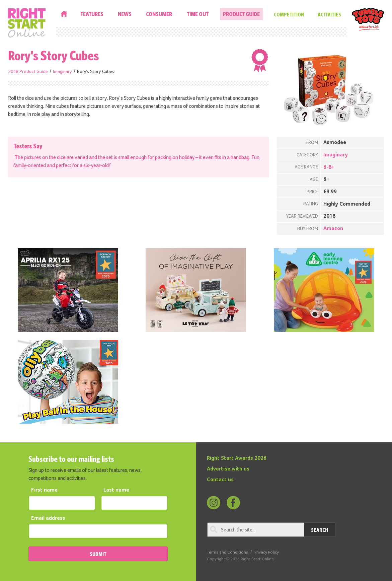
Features (92, 14)
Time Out (198, 14)
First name (44, 490)
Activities (329, 14)
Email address (48, 518)
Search (320, 530)
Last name (116, 490)
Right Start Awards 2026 (237, 458)
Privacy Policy (267, 552)
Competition (289, 14)
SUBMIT (98, 554)
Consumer (159, 14)
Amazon (333, 229)
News (125, 14)
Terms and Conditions (227, 552)
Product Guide (241, 14)
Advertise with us (228, 469)
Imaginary (62, 72)
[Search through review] (256, 530)
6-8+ (329, 167)
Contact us (220, 480)
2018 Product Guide (28, 72)
